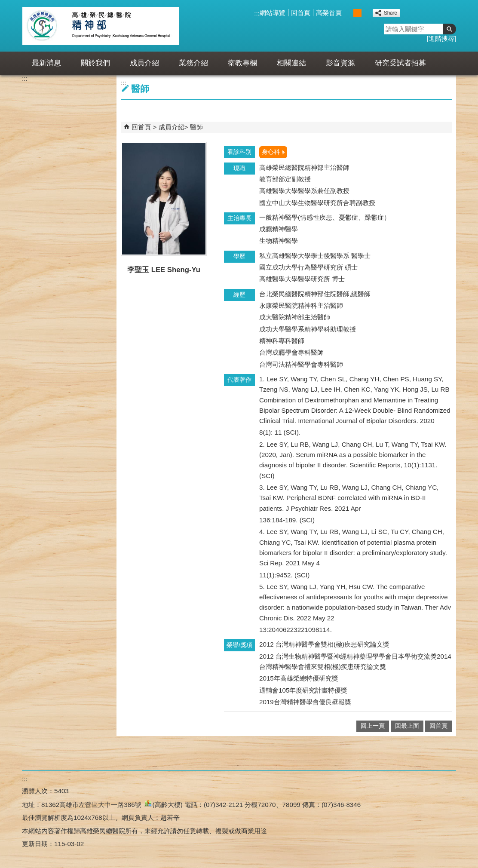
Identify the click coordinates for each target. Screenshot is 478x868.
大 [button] (366, 13)
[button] (450, 29)
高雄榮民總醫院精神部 (101, 26)
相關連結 (291, 63)
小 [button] (348, 13)
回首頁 (301, 13)
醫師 (196, 127)
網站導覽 (273, 13)
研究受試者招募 (400, 63)
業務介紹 (193, 63)
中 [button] (357, 13)
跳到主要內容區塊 (5, 5)
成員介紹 (144, 63)
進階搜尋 (441, 38)
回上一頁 (373, 726)
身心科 (271, 152)
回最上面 (407, 726)
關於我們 (95, 63)
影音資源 (340, 63)
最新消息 (46, 63)
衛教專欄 (242, 63)
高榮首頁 (329, 13)
